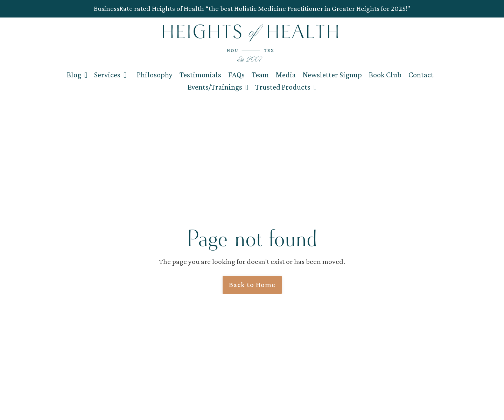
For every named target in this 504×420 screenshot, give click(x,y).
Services (110, 75)
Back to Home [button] (252, 285)
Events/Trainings (218, 87)
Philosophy (155, 75)
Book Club (385, 75)
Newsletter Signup (332, 75)
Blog (77, 75)
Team (260, 75)
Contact (421, 75)
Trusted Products (286, 87)
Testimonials (200, 75)
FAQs (236, 75)
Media (286, 75)
